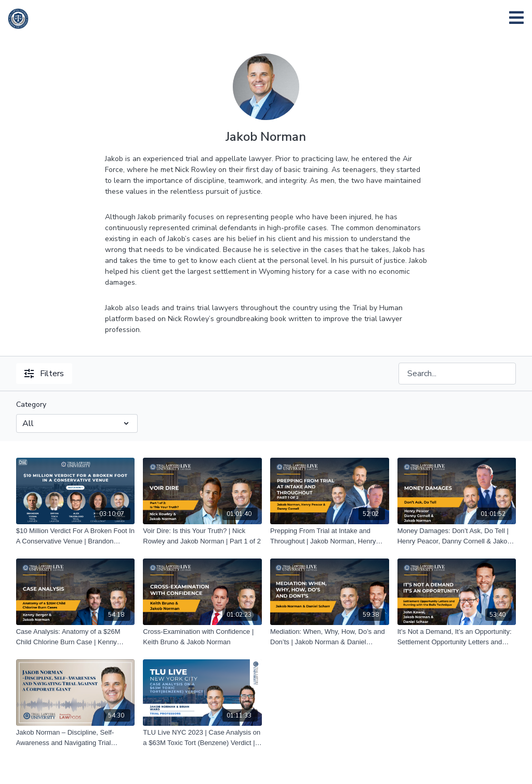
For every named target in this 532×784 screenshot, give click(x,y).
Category (31, 404)
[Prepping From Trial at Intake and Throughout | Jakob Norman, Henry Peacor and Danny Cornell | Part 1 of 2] (330, 536)
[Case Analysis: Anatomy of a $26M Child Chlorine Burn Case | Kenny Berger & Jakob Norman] (76, 637)
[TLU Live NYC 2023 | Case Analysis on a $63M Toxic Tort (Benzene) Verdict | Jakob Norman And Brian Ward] (202, 738)
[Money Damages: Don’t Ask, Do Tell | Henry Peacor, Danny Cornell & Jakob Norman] (457, 536)
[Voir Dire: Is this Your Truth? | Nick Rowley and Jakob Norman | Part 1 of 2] (202, 536)
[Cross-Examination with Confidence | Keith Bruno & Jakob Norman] (202, 637)
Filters (44, 374)
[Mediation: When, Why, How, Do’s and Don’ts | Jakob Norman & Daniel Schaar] (330, 637)
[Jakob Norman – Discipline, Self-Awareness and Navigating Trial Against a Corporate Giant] (76, 738)
